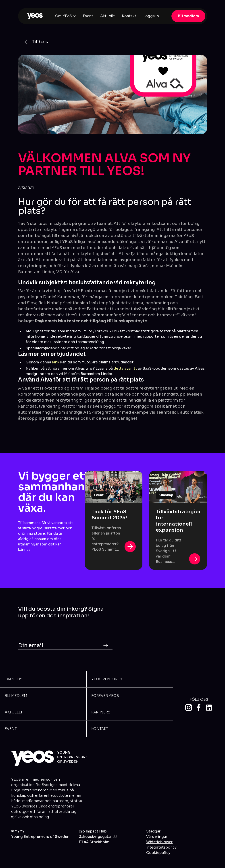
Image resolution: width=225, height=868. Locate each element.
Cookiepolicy (158, 853)
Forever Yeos (105, 696)
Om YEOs (14, 679)
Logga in (151, 16)
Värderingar (157, 837)
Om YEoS (64, 16)
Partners (101, 712)
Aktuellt (107, 16)
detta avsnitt (125, 368)
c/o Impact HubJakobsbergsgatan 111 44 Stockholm (98, 837)
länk (56, 362)
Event (88, 16)
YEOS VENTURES (107, 679)
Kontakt (129, 16)
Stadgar (153, 831)
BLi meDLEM (16, 696)
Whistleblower (159, 842)
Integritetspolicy (161, 847)
